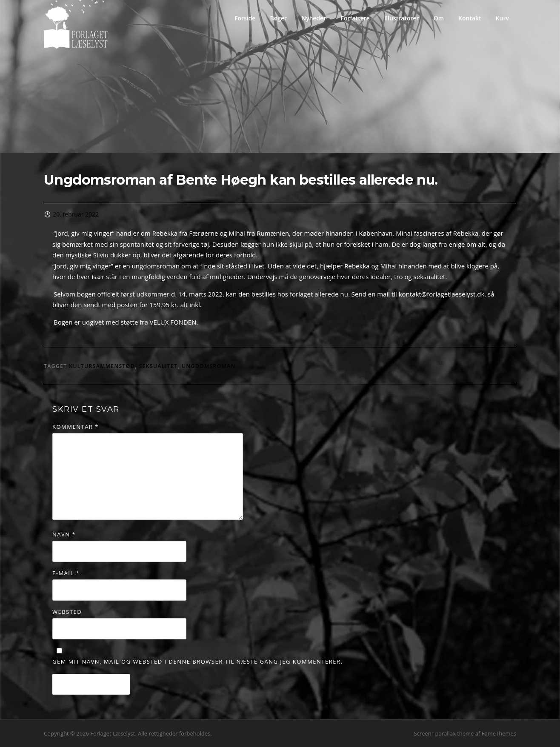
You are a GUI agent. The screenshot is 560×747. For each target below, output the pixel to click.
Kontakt (470, 18)
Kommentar (76, 427)
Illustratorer (402, 18)
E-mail (66, 573)
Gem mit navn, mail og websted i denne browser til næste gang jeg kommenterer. (197, 661)
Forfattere (355, 18)
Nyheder (314, 18)
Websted (67, 612)
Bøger (279, 18)
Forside (245, 18)
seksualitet (158, 366)
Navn (64, 534)
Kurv (502, 18)
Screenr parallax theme (444, 733)
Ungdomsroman (209, 366)
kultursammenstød (102, 366)
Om (439, 18)
